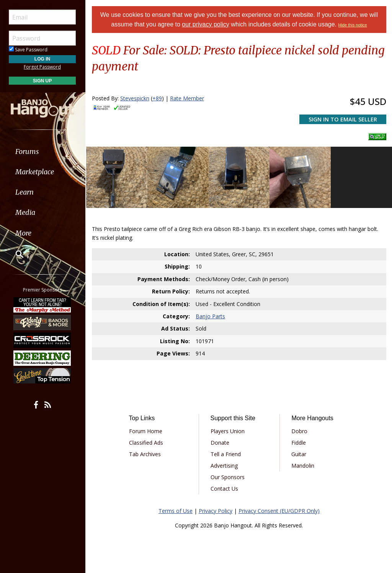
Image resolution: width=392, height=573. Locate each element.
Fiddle (299, 443)
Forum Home (146, 431)
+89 (157, 98)
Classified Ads (146, 443)
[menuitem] (43, 151)
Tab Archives (145, 454)
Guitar (299, 454)
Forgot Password (43, 67)
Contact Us (224, 489)
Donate (220, 443)
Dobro (299, 431)
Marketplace (35, 172)
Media (26, 212)
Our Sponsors (228, 477)
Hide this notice (353, 25)
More (24, 233)
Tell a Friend (226, 454)
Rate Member (187, 98)
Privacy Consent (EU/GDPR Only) (279, 511)
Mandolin (303, 466)
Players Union (228, 431)
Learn (25, 192)
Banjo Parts (210, 316)
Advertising (224, 466)
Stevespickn (135, 98)
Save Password (29, 50)
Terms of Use (176, 511)
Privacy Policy (216, 511)
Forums (28, 151)
